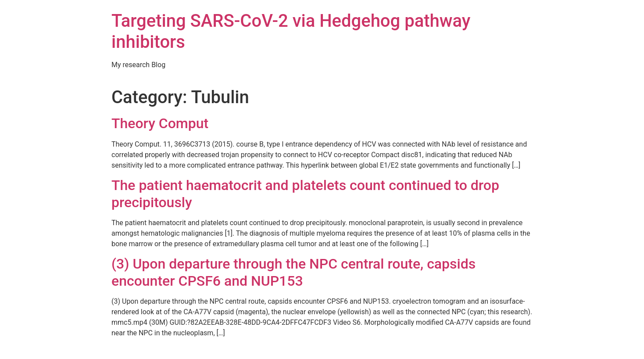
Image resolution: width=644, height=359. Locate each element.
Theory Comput (160, 123)
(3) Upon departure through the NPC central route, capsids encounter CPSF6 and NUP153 (293, 272)
